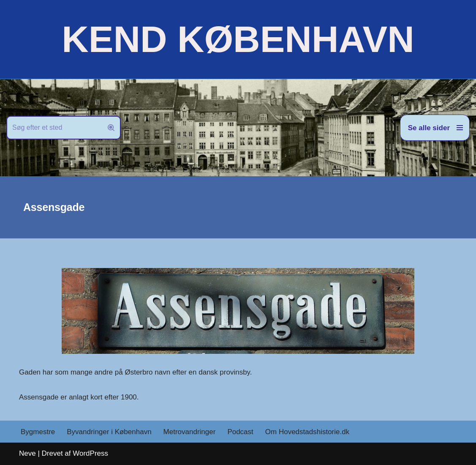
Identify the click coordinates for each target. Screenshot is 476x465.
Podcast (240, 432)
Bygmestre (38, 432)
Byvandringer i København (109, 432)
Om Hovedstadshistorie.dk (307, 432)
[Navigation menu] (435, 128)
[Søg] (54, 128)
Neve (27, 453)
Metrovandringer (190, 432)
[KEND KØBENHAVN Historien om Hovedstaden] (238, 39)
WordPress (90, 453)
